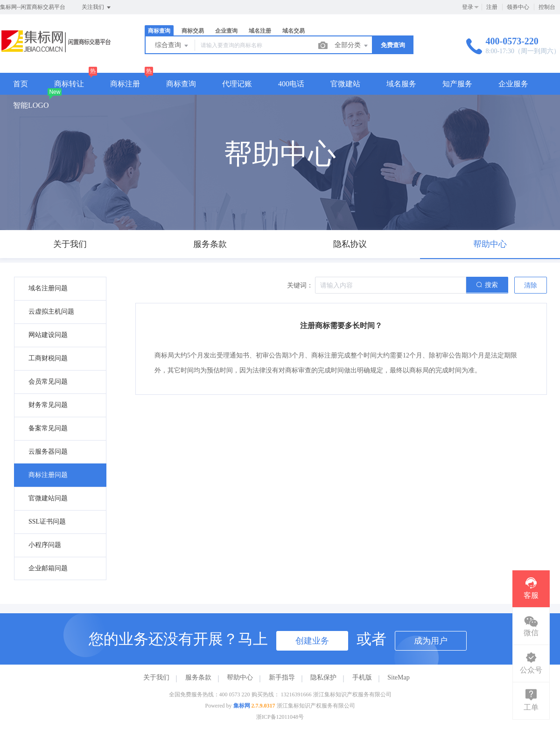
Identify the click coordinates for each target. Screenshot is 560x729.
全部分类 (352, 46)
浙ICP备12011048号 (280, 717)
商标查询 (159, 31)
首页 (21, 84)
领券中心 (518, 7)
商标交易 (193, 31)
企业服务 (513, 84)
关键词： (300, 285)
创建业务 (312, 641)
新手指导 (282, 677)
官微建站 (345, 84)
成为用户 (431, 641)
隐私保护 (323, 677)
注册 (492, 7)
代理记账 (237, 84)
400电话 (291, 84)
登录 (468, 7)
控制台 (547, 7)
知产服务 (457, 84)
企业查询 (226, 31)
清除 (531, 285)
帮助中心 (240, 677)
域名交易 (294, 31)
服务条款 (198, 677)
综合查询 (172, 46)
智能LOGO (31, 105)
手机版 (362, 677)
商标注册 (125, 84)
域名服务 (401, 84)
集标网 (242, 706)
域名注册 (260, 31)
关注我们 (97, 7)
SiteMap (398, 677)
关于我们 (156, 677)
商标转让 (69, 84)
